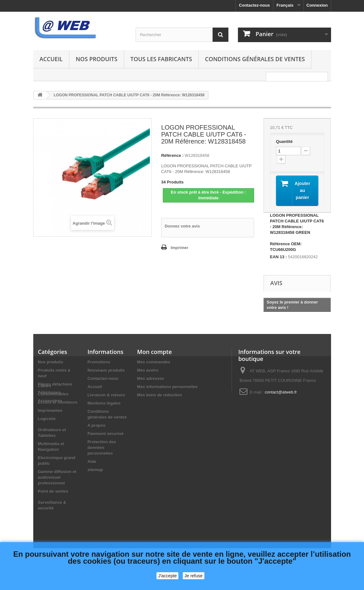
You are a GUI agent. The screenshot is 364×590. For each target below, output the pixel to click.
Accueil (51, 59)
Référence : (172, 155)
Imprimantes (50, 436)
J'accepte (167, 576)
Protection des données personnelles (102, 448)
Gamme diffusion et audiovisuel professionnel (57, 503)
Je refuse (194, 576)
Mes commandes (154, 362)
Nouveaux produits (106, 370)
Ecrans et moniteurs (58, 428)
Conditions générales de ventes (255, 59)
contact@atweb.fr (281, 392)
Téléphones (49, 392)
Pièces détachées (55, 384)
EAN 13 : (278, 257)
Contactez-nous (254, 5)
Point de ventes (53, 517)
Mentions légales (104, 403)
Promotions (99, 362)
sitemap (95, 470)
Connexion (317, 5)
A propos (96, 425)
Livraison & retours (106, 395)
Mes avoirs (148, 370)
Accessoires (50, 401)
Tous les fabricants (161, 59)
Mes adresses (151, 378)
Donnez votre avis (182, 226)
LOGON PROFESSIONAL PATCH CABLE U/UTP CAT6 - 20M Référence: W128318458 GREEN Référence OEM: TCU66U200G (297, 232)
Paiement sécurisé (105, 434)
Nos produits (97, 59)
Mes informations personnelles (167, 387)
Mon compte (154, 352)
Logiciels (47, 445)
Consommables (53, 420)
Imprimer (180, 248)
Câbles (45, 412)
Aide (92, 462)
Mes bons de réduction (160, 395)
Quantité (284, 141)
